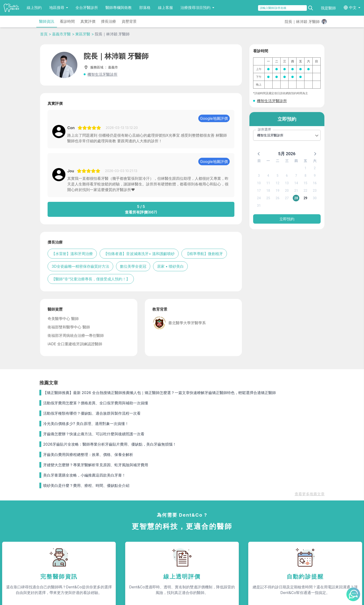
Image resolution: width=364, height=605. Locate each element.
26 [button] (278, 198)
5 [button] (278, 176)
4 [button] (268, 176)
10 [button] (259, 183)
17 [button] (259, 191)
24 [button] (259, 198)
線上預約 (34, 8)
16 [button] (315, 183)
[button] (259, 154)
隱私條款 (102, 558)
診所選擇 (264, 129)
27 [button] (287, 198)
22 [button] (305, 191)
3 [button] (259, 176)
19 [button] (278, 191)
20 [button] (287, 191)
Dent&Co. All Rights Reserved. (189, 597)
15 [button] (305, 183)
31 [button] (259, 206)
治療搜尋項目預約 (197, 8)
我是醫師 (328, 8)
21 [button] (296, 191)
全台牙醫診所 (87, 8)
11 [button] (268, 183)
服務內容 (103, 532)
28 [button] (296, 198)
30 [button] (315, 198)
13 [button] (287, 183)
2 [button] (315, 168)
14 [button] (296, 183)
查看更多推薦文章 (310, 395)
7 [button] (296, 176)
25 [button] (268, 198)
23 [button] (315, 191)
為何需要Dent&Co (109, 541)
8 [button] (305, 176)
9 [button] (315, 176)
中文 (353, 8)
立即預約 (287, 219)
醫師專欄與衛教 (119, 8)
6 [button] (287, 176)
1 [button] (305, 168)
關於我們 (193, 532)
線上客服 (165, 8)
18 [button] (268, 191)
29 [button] (305, 198)
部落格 (145, 8)
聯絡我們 (283, 532)
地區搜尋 (59, 8)
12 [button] (278, 183)
